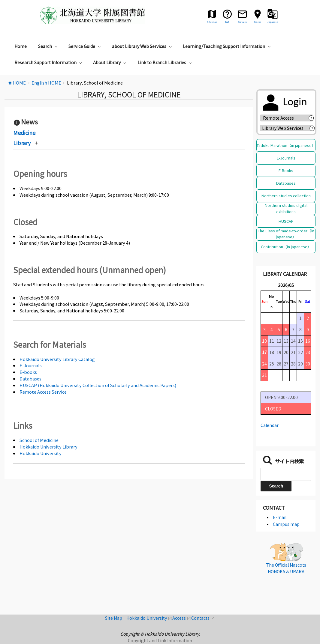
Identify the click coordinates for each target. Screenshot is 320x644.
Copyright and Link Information (160, 640)
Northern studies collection (286, 196)
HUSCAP (286, 221)
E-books (28, 372)
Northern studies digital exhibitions (286, 208)
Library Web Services (283, 128)
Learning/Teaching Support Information (227, 46)
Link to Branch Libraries (165, 62)
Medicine (24, 133)
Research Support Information (49, 62)
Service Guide (85, 46)
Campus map (286, 524)
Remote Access (281, 118)
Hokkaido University (41, 453)
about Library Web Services (143, 46)
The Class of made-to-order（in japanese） (286, 234)
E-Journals (31, 365)
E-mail (280, 517)
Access (182, 618)
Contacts (203, 618)
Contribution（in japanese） (286, 247)
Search (48, 46)
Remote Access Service (43, 392)
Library (22, 143)
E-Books (286, 170)
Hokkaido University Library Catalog (57, 359)
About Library (110, 62)
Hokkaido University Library (48, 447)
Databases (30, 379)
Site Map (116, 618)
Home (21, 46)
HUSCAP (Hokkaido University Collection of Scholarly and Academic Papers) (98, 385)
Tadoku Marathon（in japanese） (286, 145)
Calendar (270, 425)
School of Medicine (39, 440)
